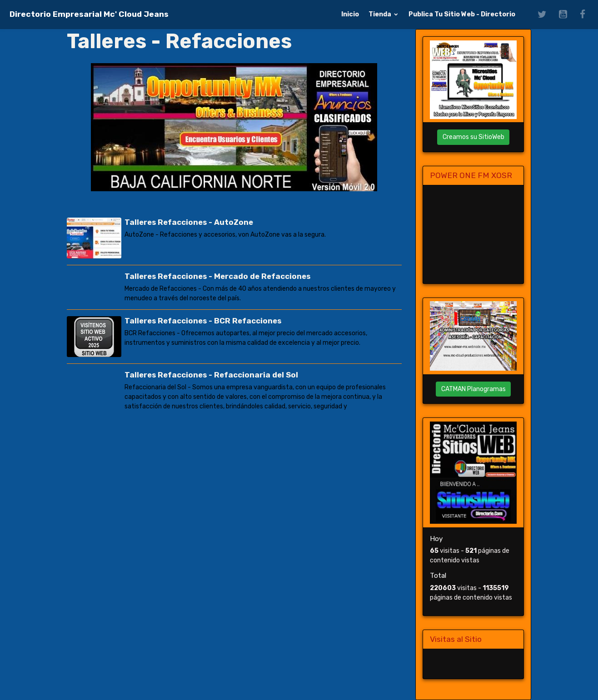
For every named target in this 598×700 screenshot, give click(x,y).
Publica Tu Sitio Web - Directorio (462, 14)
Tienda (381, 14)
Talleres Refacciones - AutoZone (189, 222)
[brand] (89, 14)
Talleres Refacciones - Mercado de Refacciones (217, 276)
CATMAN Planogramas (473, 389)
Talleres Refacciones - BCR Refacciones (203, 321)
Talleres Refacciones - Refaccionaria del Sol (211, 375)
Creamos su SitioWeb (473, 137)
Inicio (350, 14)
